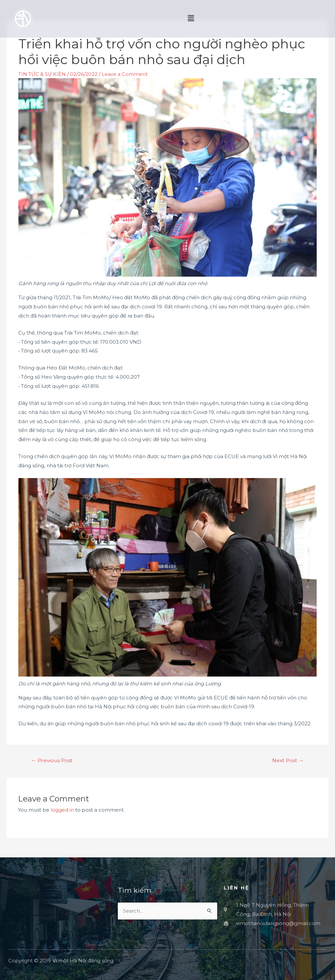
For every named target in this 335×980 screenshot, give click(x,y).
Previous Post (53, 760)
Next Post (287, 760)
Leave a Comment (125, 74)
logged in (62, 809)
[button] (250, 19)
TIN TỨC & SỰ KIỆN (42, 74)
